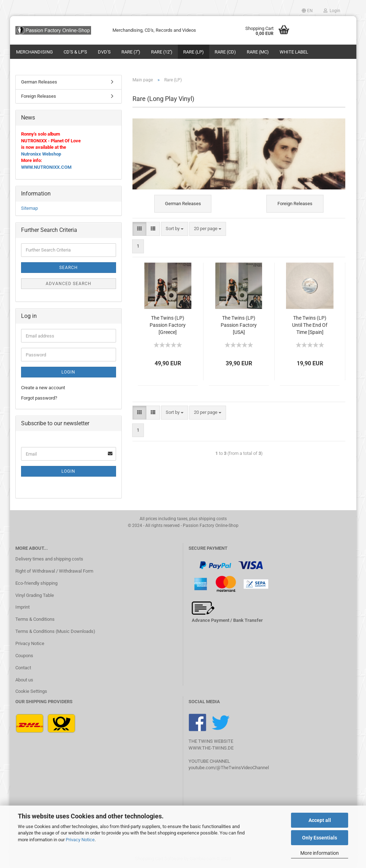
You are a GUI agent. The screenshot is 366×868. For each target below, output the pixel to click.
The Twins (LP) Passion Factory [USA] (239, 325)
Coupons (24, 656)
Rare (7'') (131, 52)
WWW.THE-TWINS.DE (211, 748)
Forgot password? (39, 398)
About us (24, 680)
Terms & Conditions (35, 619)
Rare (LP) (194, 52)
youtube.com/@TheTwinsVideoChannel (229, 768)
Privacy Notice (80, 840)
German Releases (39, 82)
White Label (294, 52)
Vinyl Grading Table (35, 595)
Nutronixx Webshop (41, 154)
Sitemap (29, 208)
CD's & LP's (75, 52)
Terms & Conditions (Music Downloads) (55, 631)
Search (69, 268)
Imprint (22, 607)
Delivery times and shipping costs (49, 559)
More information (320, 853)
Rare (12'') (162, 52)
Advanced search (69, 284)
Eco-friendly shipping (36, 583)
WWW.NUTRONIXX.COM (46, 167)
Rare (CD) (225, 52)
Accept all (320, 820)
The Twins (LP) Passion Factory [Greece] (168, 325)
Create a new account (43, 388)
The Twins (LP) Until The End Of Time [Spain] (310, 325)
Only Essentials (320, 838)
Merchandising (34, 52)
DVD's (104, 52)
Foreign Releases (39, 96)
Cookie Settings (31, 691)
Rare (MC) (258, 52)
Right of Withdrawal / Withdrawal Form (54, 571)
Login (332, 11)
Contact (23, 668)
